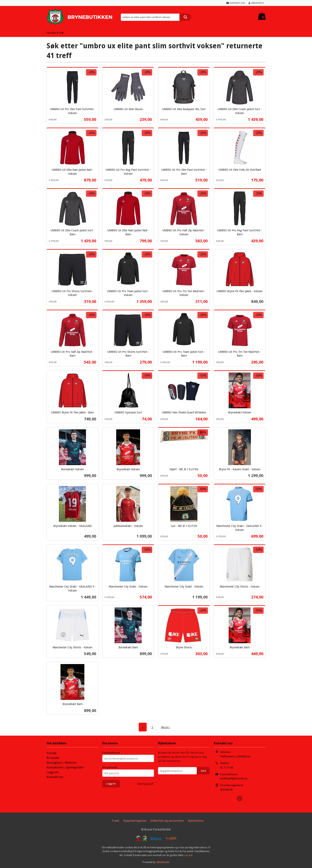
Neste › (166, 727)
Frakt (116, 820)
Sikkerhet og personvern (167, 820)
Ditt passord (110, 767)
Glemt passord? (146, 784)
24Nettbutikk (163, 862)
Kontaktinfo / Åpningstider (65, 767)
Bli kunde (53, 757)
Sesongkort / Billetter (62, 762)
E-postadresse (111, 752)
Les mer (189, 855)
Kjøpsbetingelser (135, 820)
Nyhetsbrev (196, 820)
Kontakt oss (55, 777)
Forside (51, 33)
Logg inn (53, 772)
